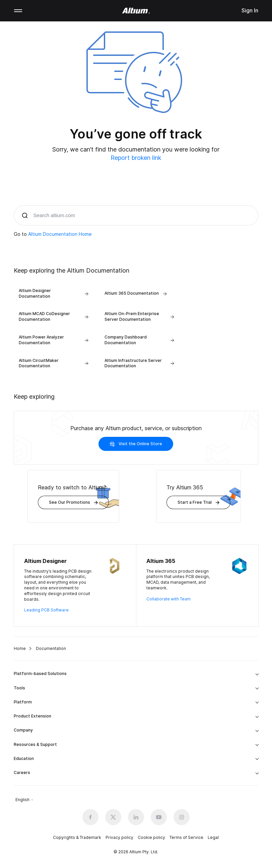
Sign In (250, 10)
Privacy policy (119, 837)
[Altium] (136, 11)
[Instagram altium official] (182, 817)
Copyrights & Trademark (77, 837)
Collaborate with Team (168, 599)
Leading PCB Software (46, 610)
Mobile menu (18, 11)
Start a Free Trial (198, 502)
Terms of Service (186, 837)
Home (20, 648)
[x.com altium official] (113, 817)
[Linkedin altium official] (136, 817)
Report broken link (136, 158)
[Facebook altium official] (90, 817)
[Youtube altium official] (159, 817)
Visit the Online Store (136, 444)
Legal (213, 837)
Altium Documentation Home (60, 234)
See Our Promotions (73, 502)
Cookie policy (151, 837)
